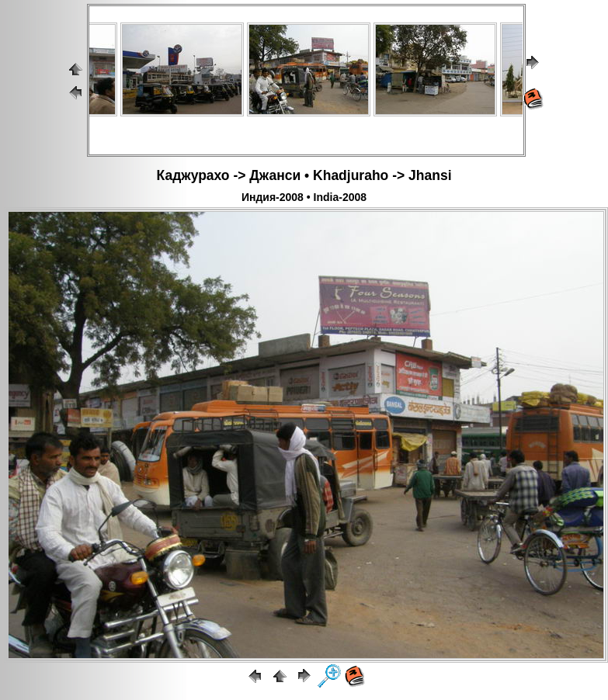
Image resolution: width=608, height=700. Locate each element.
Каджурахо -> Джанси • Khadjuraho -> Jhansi (304, 175)
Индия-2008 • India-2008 (304, 197)
